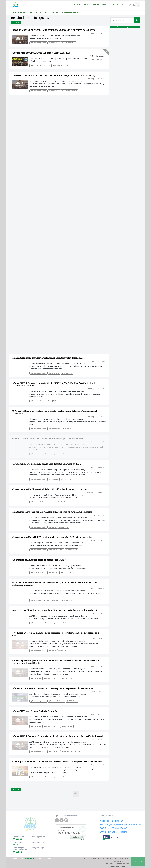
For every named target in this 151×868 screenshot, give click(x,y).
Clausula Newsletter (120, 861)
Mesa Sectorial (36, 600)
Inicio (77, 5)
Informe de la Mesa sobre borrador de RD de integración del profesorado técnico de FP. (53, 688)
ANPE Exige (36, 12)
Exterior (34, 502)
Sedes (105, 5)
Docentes (67, 623)
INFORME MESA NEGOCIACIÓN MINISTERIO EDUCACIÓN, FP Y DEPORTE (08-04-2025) (53, 76)
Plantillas (47, 65)
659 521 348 (18, 844)
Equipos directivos (69, 43)
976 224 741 (18, 852)
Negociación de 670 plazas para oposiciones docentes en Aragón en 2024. (46, 464)
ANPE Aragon (30, 858)
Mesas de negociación (38, 43)
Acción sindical (54, 43)
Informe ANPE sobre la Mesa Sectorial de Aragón (35, 711)
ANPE (86, 5)
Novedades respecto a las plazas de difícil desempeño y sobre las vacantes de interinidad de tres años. (57, 634)
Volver (16, 22)
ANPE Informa (20, 12)
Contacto (114, 5)
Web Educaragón (70, 12)
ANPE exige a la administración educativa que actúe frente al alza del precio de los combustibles (57, 762)
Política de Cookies (111, 858)
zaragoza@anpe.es (39, 848)
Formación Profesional (56, 701)
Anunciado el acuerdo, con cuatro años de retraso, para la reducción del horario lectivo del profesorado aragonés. (55, 584)
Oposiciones (53, 479)
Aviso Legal (124, 858)
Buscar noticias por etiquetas (125, 27)
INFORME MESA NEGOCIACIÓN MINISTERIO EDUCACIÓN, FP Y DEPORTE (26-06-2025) (53, 30)
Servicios (95, 5)
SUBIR (138, 861)
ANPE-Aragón (92, 33)
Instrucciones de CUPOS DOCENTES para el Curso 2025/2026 (41, 53)
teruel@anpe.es (38, 842)
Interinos (52, 527)
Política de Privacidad (93, 858)
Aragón (93, 59)
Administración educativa (71, 751)
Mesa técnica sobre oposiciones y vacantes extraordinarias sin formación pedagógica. (52, 512)
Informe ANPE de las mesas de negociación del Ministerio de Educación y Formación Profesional (57, 736)
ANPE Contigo (52, 12)
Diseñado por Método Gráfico (117, 864)
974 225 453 (18, 839)
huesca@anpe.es (38, 837)
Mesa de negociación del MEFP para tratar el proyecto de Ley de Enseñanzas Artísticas (53, 537)
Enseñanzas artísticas (69, 91)
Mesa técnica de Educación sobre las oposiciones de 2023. (39, 560)
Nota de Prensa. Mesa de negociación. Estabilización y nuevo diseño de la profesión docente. (55, 610)
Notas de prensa (36, 623)
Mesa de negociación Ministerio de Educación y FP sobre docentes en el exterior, (50, 489)
